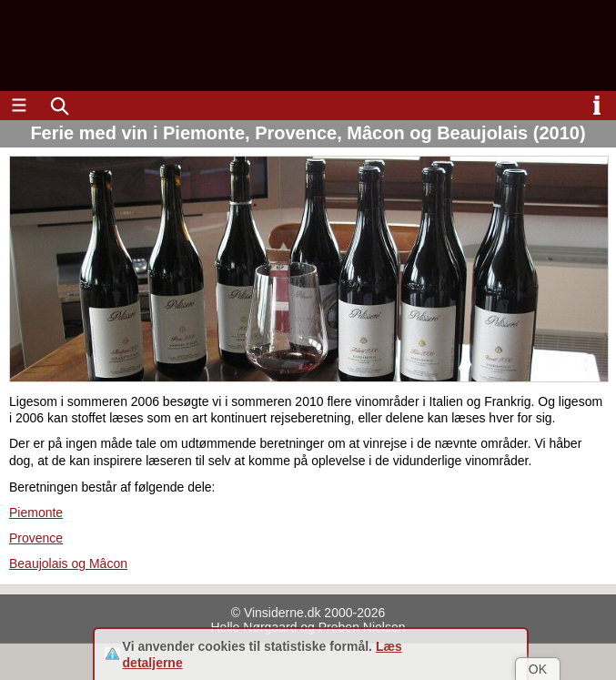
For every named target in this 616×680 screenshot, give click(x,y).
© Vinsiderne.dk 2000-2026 (308, 613)
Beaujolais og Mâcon (68, 563)
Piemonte (36, 513)
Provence (36, 538)
